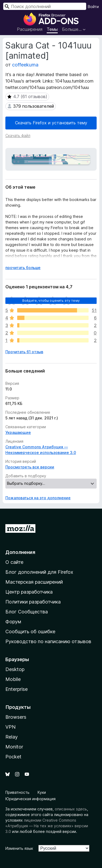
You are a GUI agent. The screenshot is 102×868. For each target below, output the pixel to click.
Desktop (15, 669)
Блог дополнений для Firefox (39, 572)
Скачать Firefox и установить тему (51, 123)
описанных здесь (71, 809)
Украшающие (18, 432)
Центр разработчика (29, 592)
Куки (42, 792)
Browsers (16, 717)
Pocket (13, 757)
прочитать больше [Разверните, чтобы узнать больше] (23, 268)
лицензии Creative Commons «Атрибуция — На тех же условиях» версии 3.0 (47, 826)
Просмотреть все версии (30, 467)
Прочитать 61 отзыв (24, 352)
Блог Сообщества (27, 612)
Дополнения (20, 552)
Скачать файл (18, 135)
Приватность (17, 792)
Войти (93, 7)
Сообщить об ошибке (30, 632)
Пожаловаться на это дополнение (38, 498)
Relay (12, 737)
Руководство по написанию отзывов (48, 641)
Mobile (13, 679)
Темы (52, 29)
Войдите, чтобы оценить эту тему (51, 301)
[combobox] (45, 6)
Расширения (30, 29)
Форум (13, 622)
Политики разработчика (33, 602)
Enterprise (17, 689)
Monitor (14, 747)
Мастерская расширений (34, 582)
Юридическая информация (30, 799)
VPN (10, 727)
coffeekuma (25, 65)
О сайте (14, 562)
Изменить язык (19, 848)
